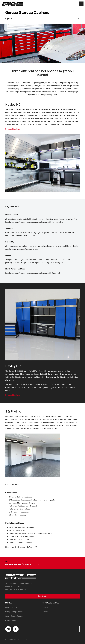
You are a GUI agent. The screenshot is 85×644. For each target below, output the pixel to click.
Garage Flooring (11, 607)
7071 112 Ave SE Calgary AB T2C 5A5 (19, 583)
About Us (46, 607)
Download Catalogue (14, 129)
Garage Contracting (12, 620)
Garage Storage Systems (22, 564)
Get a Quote (42, 596)
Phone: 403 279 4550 (14, 586)
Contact (45, 612)
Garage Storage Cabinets (14, 612)
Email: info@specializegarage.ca (17, 589)
